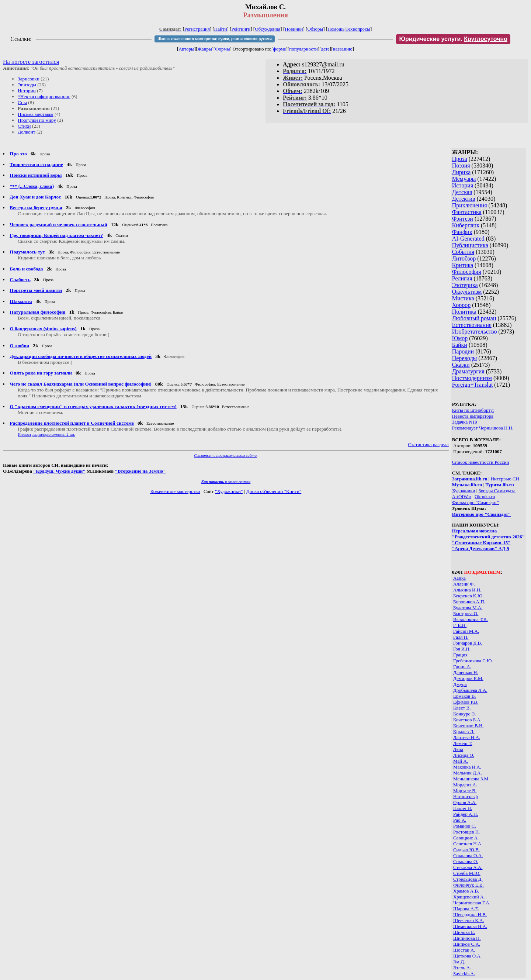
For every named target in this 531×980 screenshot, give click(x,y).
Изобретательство (475, 332)
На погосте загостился (31, 62)
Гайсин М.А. (466, 631)
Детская (462, 192)
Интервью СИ (505, 479)
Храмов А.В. (466, 891)
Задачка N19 (465, 422)
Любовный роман (474, 318)
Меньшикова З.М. (471, 779)
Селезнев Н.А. (468, 844)
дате (325, 49)
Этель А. (462, 968)
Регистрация (197, 29)
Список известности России (481, 462)
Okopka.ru (485, 496)
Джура (460, 684)
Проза (460, 159)
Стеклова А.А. (468, 867)
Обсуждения (268, 29)
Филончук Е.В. (468, 885)
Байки (460, 345)
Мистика (463, 298)
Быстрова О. (466, 613)
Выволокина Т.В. (471, 619)
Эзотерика (465, 285)
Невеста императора (473, 416)
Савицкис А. (466, 838)
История (463, 185)
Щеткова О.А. (467, 956)
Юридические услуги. (453, 39)
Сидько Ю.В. (466, 850)
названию (343, 49)
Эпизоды (27, 85)
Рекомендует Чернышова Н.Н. (483, 428)
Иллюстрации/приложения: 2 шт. (46, 434)
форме (279, 49)
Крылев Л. (464, 731)
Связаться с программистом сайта (225, 455)
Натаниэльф (466, 796)
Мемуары (464, 179)
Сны (22, 102)
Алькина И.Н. (467, 590)
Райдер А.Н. (466, 814)
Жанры (204, 49)
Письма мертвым (36, 114)
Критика (463, 265)
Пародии (463, 351)
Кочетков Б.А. (467, 720)
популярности (303, 49)
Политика (464, 312)
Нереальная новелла (474, 531)
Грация (460, 655)
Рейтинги (241, 29)
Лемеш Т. (463, 743)
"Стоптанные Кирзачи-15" (481, 543)
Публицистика (470, 245)
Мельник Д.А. (468, 773)
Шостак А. (464, 950)
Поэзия (461, 165)
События (463, 252)
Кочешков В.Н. (468, 726)
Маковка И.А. (467, 767)
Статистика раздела (428, 444)
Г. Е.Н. (460, 625)
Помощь (336, 29)
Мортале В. (465, 791)
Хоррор (461, 305)
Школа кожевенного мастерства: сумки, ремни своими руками (214, 39)
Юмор (460, 338)
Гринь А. (462, 667)
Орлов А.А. (465, 802)
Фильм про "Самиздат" (476, 502)
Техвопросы (358, 29)
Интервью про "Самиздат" (481, 514)
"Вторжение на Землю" (140, 471)
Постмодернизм (472, 378)
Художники (464, 491)
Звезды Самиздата (497, 491)
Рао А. (460, 820)
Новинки (294, 29)
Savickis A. (464, 974)
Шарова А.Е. (466, 909)
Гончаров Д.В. (468, 643)
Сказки (461, 365)
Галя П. (461, 637)
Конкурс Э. (464, 714)
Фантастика (467, 212)
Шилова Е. (464, 932)
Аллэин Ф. (464, 584)
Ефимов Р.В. (466, 702)
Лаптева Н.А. (467, 737)
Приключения (470, 205)
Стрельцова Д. (468, 879)
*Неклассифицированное (44, 96)
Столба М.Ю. (467, 873)
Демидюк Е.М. (468, 678)
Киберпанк (466, 225)
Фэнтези (463, 219)
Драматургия (468, 371)
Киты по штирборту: (473, 410)
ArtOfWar (462, 496)
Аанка (459, 578)
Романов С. (465, 826)
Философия (467, 272)
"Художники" (229, 491)
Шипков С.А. (467, 944)
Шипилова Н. (467, 938)
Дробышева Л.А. (470, 690)
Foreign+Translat (473, 385)
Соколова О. (466, 861)
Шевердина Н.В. (470, 915)
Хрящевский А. (469, 897)
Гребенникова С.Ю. (473, 661)
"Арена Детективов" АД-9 (481, 548)
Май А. (461, 761)
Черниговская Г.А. (472, 903)
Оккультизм (467, 292)
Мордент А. (465, 785)
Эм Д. (459, 962)
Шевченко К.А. (469, 920)
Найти (221, 29)
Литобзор (464, 258)
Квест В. (462, 708)
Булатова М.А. (468, 608)
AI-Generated (468, 239)
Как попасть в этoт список (226, 482)
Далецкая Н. (466, 672)
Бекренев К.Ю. (468, 596)
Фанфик (462, 232)
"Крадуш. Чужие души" (59, 471)
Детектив (464, 199)
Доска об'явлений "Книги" (274, 491)
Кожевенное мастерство (175, 491)
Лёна (458, 749)
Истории (27, 91)
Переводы (465, 358)
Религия (462, 278)
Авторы (186, 49)
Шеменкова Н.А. (470, 926)
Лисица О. (464, 755)
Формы (222, 49)
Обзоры (315, 29)
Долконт (27, 132)
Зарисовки (29, 79)
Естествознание (472, 325)
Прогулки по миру (37, 120)
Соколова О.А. (468, 855)
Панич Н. (463, 808)
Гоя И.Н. (462, 649)
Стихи (24, 126)
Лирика (461, 172)
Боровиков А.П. (469, 602)
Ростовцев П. (466, 832)
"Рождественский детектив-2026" (488, 537)
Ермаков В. (465, 696)
